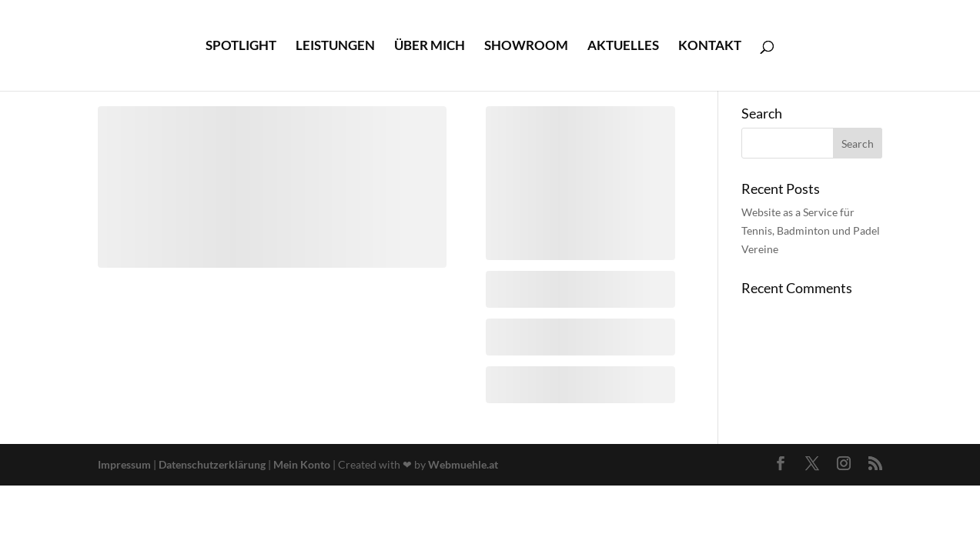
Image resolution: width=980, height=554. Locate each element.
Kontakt (710, 47)
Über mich (430, 47)
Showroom (526, 47)
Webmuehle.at (463, 464)
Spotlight (241, 47)
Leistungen (335, 47)
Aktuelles (623, 47)
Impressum (125, 464)
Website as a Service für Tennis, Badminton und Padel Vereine (811, 230)
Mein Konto (302, 464)
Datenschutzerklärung (213, 464)
